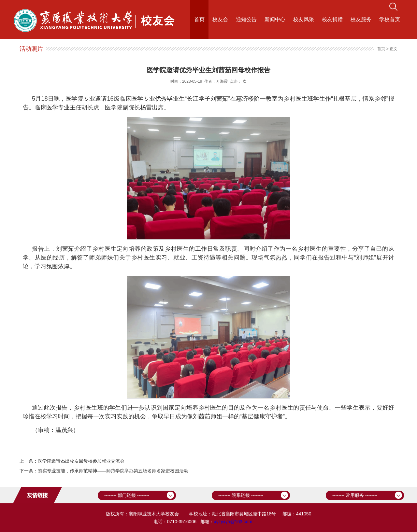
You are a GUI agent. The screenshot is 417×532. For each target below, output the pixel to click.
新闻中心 (275, 19)
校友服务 (361, 19)
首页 (199, 19)
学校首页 (390, 19)
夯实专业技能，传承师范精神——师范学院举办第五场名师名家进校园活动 (113, 471)
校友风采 (304, 19)
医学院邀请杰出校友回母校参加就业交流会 (81, 461)
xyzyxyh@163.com (233, 522)
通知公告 (246, 19)
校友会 (220, 19)
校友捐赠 (332, 19)
